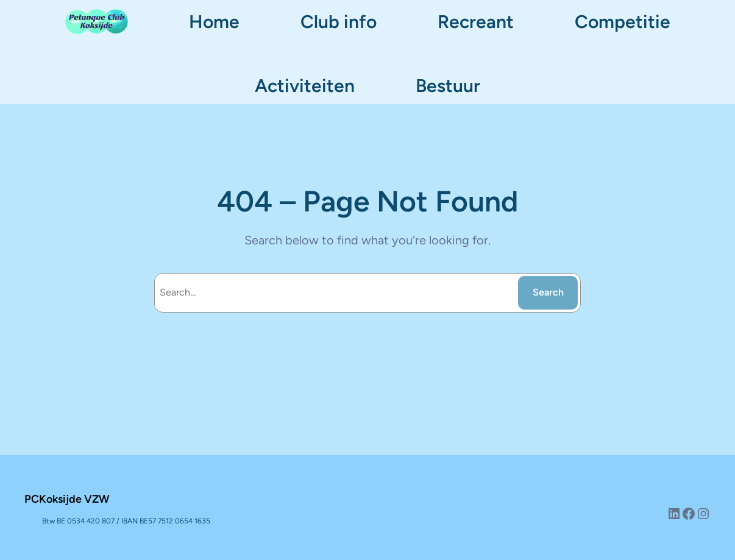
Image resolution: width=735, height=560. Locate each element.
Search (548, 292)
